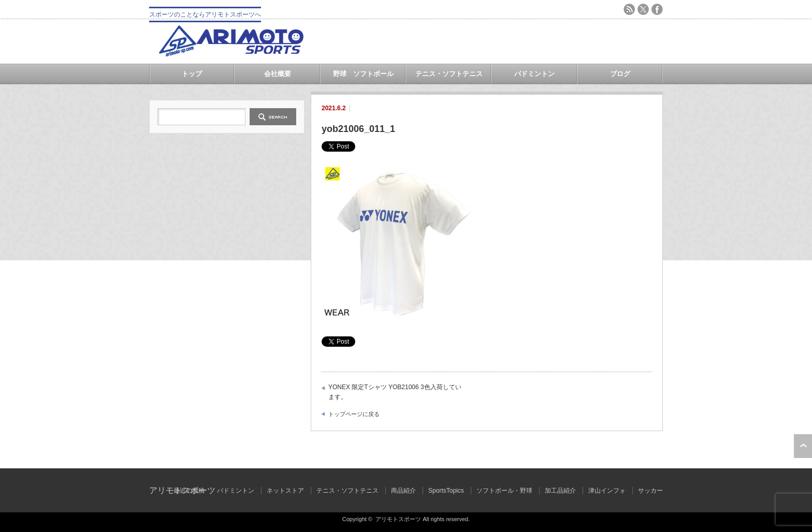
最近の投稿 (189, 491)
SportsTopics (446, 491)
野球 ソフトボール (363, 74)
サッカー (650, 491)
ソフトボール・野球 (504, 491)
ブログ (620, 74)
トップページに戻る (354, 414)
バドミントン (534, 74)
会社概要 (278, 74)
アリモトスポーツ (398, 519)
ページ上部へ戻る (803, 446)
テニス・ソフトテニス (449, 74)
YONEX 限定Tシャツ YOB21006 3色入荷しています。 (395, 392)
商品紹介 (403, 491)
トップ (192, 74)
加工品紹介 (560, 491)
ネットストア (285, 491)
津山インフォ (607, 491)
